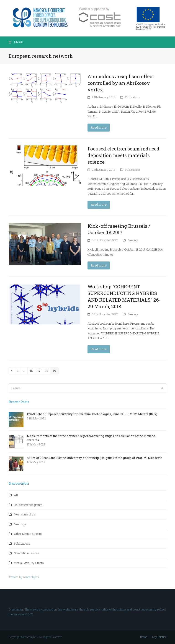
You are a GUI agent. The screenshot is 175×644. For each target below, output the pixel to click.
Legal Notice (159, 637)
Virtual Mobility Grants (29, 563)
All (16, 495)
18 (48, 371)
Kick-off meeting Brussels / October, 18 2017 (119, 229)
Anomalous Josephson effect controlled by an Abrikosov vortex (121, 83)
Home (144, 637)
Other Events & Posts (28, 534)
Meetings (133, 240)
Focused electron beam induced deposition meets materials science (124, 155)
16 (32, 371)
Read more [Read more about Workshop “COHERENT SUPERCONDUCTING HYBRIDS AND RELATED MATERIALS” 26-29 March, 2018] (99, 349)
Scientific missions (27, 553)
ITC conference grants (28, 505)
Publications (133, 97)
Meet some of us (24, 514)
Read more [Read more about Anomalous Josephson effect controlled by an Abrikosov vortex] (99, 127)
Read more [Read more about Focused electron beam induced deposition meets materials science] (99, 204)
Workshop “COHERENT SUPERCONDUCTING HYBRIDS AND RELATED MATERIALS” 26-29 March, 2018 (124, 296)
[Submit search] (162, 388)
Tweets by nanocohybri (24, 577)
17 (40, 371)
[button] (16, 42)
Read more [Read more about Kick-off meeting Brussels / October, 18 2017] (99, 265)
